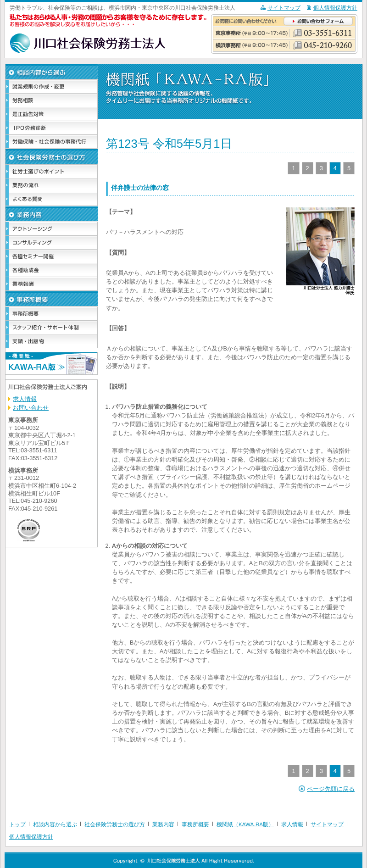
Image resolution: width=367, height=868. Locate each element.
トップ (17, 824)
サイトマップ (284, 8)
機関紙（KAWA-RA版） (245, 824)
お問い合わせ (31, 408)
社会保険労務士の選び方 (115, 824)
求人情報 (25, 399)
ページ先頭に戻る (331, 789)
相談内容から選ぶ (55, 824)
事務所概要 (195, 824)
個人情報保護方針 (335, 8)
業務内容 (163, 824)
